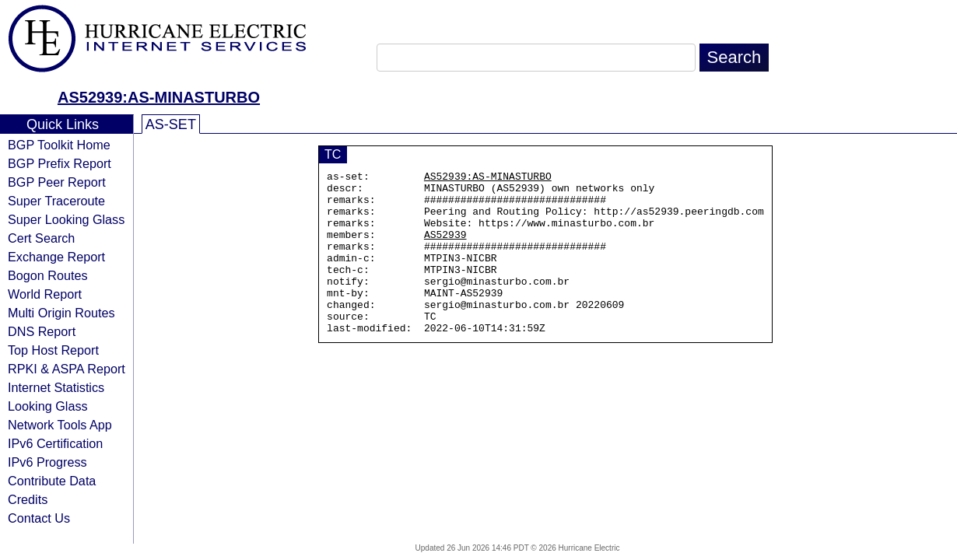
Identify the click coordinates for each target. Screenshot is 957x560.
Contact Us (39, 518)
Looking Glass (48, 406)
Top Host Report (53, 350)
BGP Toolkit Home (59, 145)
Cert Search (41, 238)
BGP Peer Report (57, 182)
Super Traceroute (56, 201)
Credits (28, 499)
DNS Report (42, 331)
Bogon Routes (48, 275)
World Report (45, 294)
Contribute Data (52, 481)
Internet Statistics (56, 387)
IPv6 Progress (47, 462)
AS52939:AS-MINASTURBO (159, 97)
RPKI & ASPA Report (67, 369)
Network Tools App (60, 425)
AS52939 (445, 248)
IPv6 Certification (55, 443)
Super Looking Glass (66, 219)
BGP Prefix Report (60, 163)
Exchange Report (56, 257)
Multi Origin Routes (61, 313)
